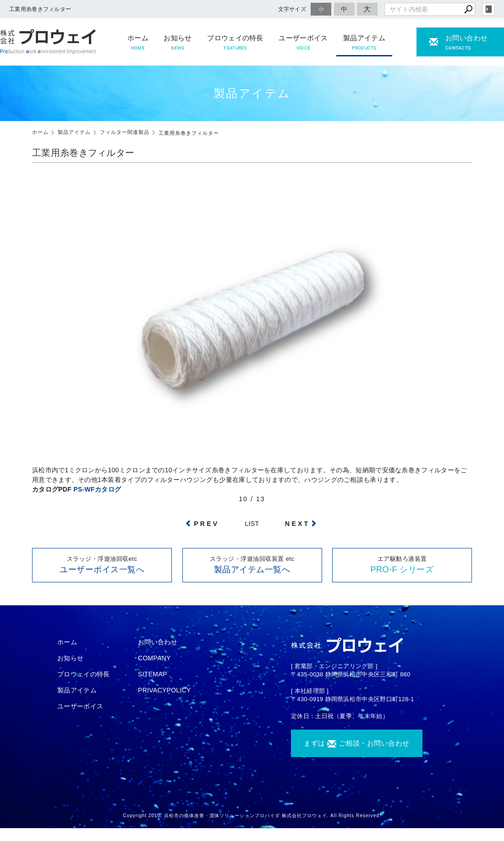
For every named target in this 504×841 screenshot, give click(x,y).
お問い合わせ (158, 642)
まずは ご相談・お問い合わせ (357, 743)
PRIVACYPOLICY (164, 690)
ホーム (138, 43)
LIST (252, 524)
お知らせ (178, 43)
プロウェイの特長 (235, 43)
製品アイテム (364, 43)
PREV (206, 524)
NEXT (297, 524)
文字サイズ (292, 9)
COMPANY (154, 658)
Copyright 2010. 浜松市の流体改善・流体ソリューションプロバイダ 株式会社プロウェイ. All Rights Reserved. (252, 816)
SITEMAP (153, 674)
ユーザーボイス (303, 43)
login (488, 9)
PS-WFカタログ (97, 489)
